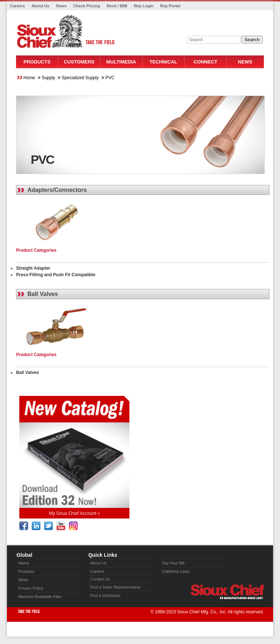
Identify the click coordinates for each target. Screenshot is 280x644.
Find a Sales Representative (115, 587)
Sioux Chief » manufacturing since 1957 (227, 592)
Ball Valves (43, 294)
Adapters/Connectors (57, 190)
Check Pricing (87, 6)
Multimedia (121, 62)
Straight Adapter (33, 268)
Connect (205, 62)
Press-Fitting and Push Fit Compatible (56, 275)
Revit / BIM (117, 6)
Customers (79, 62)
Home (29, 78)
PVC (110, 78)
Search (252, 40)
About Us (41, 6)
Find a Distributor (105, 595)
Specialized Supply (80, 78)
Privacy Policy (31, 588)
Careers (17, 6)
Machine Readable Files (40, 597)
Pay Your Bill (173, 563)
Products (37, 62)
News (61, 6)
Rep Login (144, 6)
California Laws (176, 571)
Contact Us (100, 579)
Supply (48, 78)
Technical (163, 62)
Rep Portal (170, 6)
